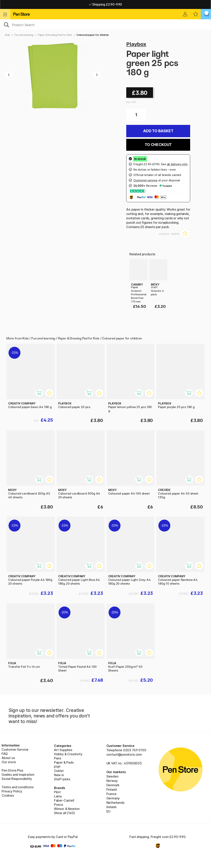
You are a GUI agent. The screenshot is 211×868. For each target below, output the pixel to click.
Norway (112, 781)
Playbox (136, 44)
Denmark (113, 785)
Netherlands (115, 803)
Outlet (59, 771)
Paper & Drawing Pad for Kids (55, 35)
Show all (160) (65, 813)
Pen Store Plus (12, 770)
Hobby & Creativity (68, 754)
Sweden (112, 776)
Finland (112, 789)
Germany (113, 798)
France (111, 794)
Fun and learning (24, 35)
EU (108, 811)
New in (59, 775)
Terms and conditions (17, 787)
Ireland (111, 807)
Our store (9, 762)
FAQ (5, 754)
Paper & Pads (64, 762)
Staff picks (62, 779)
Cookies (8, 795)
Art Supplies (63, 750)
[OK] (105, 24)
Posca (58, 805)
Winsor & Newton (67, 809)
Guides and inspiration (18, 775)
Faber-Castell (64, 800)
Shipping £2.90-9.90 (105, 4)
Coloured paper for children (93, 35)
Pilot (57, 792)
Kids (7, 35)
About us (8, 758)
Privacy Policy (12, 791)
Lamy (58, 796)
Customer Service (15, 749)
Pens (58, 758)
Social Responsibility (17, 779)
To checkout (158, 145)
